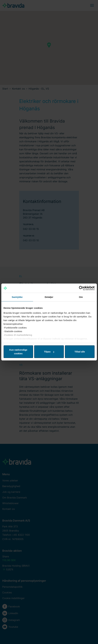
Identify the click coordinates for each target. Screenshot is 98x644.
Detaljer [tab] (49, 297)
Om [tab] (81, 297)
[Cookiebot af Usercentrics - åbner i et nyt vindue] (81, 288)
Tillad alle (80, 352)
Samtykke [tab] (17, 297)
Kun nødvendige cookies (18, 352)
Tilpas (49, 352)
